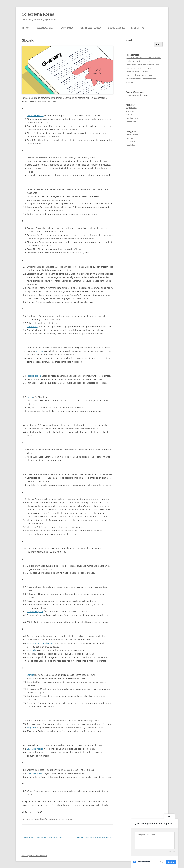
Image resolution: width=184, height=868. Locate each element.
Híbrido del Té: (34, 376)
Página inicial (138, 28)
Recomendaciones (116, 28)
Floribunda (32, 327)
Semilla (30, 675)
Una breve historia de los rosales (140, 75)
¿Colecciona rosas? (45, 28)
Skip (162, 862)
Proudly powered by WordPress (34, 856)
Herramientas (132, 134)
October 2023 (132, 118)
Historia (25, 28)
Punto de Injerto (35, 612)
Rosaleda (31, 650)
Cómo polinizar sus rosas (137, 72)
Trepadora (32, 728)
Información (49, 819)
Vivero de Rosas (35, 773)
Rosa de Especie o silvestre (40, 643)
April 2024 (130, 115)
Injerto (39, 351)
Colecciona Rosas (38, 14)
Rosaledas (130, 145)
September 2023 (133, 122)
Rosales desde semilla (90, 28)
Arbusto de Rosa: (35, 115)
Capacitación (67, 28)
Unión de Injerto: (35, 749)
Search (129, 40)
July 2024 (130, 111)
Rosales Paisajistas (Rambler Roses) (94, 838)
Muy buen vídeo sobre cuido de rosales (42, 838)
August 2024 (131, 108)
